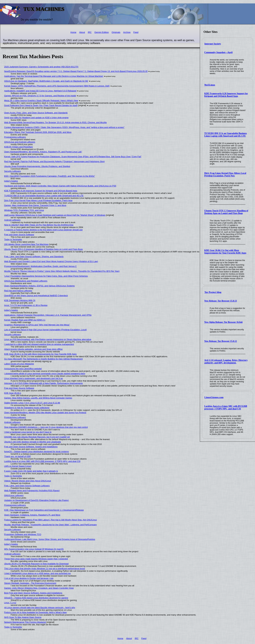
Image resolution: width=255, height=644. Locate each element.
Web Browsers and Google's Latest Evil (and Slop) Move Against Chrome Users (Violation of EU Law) (51, 261)
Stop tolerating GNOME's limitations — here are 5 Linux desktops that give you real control (46, 427)
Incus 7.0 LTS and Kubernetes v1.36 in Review (26, 305)
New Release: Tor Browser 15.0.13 (221, 301)
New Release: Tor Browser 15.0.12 (221, 341)
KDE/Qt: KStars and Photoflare (19, 147)
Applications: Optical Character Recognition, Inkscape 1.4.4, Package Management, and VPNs (48, 315)
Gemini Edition (101, 32)
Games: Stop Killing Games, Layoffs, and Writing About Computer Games (38, 398)
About (82, 32)
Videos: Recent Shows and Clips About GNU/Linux (28, 481)
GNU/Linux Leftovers (14, 495)
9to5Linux (210, 85)
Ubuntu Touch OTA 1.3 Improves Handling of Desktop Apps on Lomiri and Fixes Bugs (226, 212)
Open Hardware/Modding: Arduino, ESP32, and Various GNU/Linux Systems (40, 286)
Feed (136, 32)
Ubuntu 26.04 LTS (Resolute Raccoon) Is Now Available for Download (36, 564)
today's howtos (11, 181)
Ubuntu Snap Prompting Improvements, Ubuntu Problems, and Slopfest (37, 166)
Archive (127, 32)
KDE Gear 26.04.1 (13, 393)
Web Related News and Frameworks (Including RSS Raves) (32, 491)
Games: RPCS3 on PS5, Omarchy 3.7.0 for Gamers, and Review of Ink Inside (40, 96)
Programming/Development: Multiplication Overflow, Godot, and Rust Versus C (40, 266)
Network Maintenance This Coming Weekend (25, 622)
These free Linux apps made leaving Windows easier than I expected (36, 559)
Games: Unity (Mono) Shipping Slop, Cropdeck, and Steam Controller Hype (39, 588)
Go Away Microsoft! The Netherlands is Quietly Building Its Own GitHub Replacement (43, 359)
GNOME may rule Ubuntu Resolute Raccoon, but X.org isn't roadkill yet (37, 437)
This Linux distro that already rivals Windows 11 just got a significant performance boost (45, 569)
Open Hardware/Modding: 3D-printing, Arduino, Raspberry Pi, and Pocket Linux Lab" (43, 152)
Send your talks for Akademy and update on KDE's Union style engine (36, 118)
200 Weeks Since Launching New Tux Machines (27, 244)
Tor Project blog (213, 292)
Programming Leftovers (15, 137)
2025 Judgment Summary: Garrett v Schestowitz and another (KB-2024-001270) (41, 67)
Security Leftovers (13, 171)
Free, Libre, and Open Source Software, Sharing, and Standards (34, 257)
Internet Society (213, 44)
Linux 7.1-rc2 (10, 603)
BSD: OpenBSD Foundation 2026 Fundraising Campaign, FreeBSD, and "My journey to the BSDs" (50, 176)
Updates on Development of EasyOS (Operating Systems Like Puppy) (37, 500)
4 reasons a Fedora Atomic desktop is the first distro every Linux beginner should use (43, 230)
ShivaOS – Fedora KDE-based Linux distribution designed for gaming (36, 598)
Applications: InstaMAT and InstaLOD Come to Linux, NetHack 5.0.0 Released (40, 91)
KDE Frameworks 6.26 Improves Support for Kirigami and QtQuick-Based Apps (226, 95)
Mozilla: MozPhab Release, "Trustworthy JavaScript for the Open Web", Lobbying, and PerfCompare (50, 525)
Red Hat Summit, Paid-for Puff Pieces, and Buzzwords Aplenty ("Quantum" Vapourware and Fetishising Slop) (54, 161)
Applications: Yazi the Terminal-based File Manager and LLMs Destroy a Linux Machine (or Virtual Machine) (54, 76)
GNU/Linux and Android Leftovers (20, 142)
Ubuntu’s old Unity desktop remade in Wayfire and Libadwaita (33, 442)
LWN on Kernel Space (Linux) (18, 466)
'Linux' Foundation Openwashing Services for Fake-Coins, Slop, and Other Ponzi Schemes (46, 276)
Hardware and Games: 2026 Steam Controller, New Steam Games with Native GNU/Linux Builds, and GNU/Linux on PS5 (60, 186)
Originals (116, 32)
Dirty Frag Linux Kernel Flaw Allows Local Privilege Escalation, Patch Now (225, 174)
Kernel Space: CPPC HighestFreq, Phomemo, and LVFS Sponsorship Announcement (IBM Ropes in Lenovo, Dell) (57, 86)
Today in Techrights (13, 239)
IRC (90, 32)
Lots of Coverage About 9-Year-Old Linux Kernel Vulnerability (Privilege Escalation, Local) (46, 330)
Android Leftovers (12, 220)
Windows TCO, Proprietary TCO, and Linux (24, 210)
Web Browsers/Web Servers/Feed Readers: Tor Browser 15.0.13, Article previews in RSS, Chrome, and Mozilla (55, 122)
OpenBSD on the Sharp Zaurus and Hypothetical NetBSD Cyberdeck (36, 296)
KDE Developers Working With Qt (20, 300)
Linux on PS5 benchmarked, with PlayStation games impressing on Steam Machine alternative (48, 339)
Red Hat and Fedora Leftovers (18, 291)
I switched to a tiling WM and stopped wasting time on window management (39, 344)
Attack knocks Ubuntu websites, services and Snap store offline (33, 349)
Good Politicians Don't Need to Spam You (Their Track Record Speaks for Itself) (41, 105)
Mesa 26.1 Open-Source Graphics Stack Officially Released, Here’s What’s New (41, 101)
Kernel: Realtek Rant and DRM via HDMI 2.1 (25, 320)
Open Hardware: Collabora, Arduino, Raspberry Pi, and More (32, 515)
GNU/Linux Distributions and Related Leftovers (26, 281)
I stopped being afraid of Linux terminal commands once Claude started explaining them (45, 374)
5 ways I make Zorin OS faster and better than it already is (31, 471)
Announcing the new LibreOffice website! (23, 369)
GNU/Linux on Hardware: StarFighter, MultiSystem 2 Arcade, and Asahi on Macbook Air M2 (46, 81)
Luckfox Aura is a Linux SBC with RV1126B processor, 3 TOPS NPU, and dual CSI (226, 407)
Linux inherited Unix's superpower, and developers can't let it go (34, 378)
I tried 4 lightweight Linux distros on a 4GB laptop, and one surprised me (37, 573)
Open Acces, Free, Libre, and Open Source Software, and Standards (36, 113)
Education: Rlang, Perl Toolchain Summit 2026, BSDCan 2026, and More (38, 132)
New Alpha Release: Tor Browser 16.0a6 (223, 322)
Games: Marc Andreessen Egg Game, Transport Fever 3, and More (35, 205)
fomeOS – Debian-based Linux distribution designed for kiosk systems (37, 452)
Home (73, 32)
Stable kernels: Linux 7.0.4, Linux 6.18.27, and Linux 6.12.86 (32, 403)
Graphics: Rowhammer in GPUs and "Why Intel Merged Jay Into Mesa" (37, 325)
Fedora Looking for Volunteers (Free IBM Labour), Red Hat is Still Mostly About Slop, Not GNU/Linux (51, 520)
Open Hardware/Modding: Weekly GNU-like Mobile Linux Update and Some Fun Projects (45, 413)
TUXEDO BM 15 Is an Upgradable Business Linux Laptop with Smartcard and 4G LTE (225, 135)
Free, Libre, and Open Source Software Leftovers (27, 486)
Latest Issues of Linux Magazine (19, 364)
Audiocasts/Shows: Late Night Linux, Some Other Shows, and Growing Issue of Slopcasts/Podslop (50, 539)
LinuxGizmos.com (214, 397)
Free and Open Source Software (19, 235)
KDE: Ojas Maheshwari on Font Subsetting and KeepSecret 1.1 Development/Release (44, 510)
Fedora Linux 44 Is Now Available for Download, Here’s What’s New (35, 612)
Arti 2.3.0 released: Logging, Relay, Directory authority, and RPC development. (226, 361)
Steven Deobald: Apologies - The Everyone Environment (30, 583)
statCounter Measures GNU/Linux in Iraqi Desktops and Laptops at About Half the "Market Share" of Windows (55, 215)
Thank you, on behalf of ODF (18, 456)
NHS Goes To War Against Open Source (23, 617)
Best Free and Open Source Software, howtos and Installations (33, 593)
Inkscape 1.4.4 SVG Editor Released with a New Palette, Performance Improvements (44, 383)
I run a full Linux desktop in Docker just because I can (29, 578)
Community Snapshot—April (218, 52)
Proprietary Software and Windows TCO (23, 534)
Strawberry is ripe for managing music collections (27, 408)
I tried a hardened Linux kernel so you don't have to (28, 432)
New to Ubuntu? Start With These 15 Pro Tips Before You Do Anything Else (39, 225)
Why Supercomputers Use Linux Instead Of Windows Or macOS (34, 549)
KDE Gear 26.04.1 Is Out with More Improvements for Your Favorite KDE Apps (225, 252)
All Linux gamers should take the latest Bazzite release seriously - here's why (40, 608)
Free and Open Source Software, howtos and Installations (31, 447)
